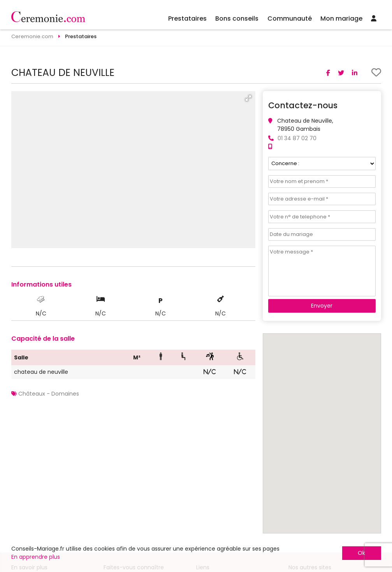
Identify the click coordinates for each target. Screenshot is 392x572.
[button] (248, 98)
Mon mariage (341, 18)
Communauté (290, 18)
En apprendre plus (36, 557)
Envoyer (322, 306)
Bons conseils (237, 18)
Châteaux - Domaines (49, 394)
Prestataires (187, 18)
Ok (361, 553)
